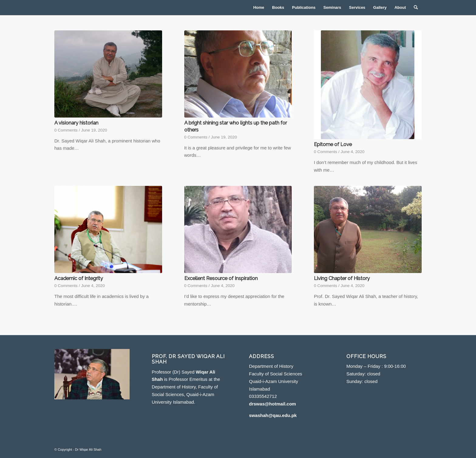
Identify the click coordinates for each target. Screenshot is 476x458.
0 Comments (66, 130)
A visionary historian (76, 123)
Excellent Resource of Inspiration (221, 278)
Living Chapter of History (342, 278)
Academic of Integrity (79, 278)
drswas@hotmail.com (272, 404)
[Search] (416, 8)
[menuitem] (259, 8)
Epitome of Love (333, 144)
